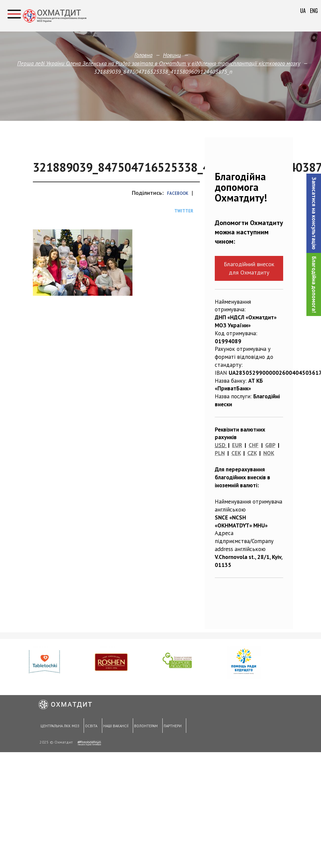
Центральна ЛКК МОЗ (60, 726)
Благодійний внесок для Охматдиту (249, 268)
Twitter (184, 211)
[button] (314, 213)
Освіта (91, 726)
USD (220, 445)
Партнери (172, 726)
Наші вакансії (115, 726)
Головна (143, 55)
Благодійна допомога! (314, 284)
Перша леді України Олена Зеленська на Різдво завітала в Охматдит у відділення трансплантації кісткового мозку (159, 63)
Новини (172, 55)
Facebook (178, 193)
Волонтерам (145, 726)
